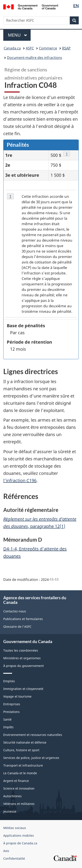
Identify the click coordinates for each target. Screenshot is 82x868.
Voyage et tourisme (17, 696)
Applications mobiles (19, 835)
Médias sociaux (15, 828)
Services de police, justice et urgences (31, 758)
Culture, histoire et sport (21, 750)
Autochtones (12, 796)
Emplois (9, 681)
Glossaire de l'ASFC (17, 627)
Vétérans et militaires (19, 804)
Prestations (11, 712)
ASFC (30, 48)
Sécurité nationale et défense (25, 742)
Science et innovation (19, 788)
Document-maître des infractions (35, 58)
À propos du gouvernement (24, 666)
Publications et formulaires (23, 619)
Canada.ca (12, 48)
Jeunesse (10, 811)
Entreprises (12, 704)
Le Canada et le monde (20, 773)
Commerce (48, 48)
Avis (6, 851)
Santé (7, 719)
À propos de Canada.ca (20, 843)
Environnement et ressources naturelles (33, 735)
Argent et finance (16, 781)
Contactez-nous (15, 611)
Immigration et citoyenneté (23, 689)
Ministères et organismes (22, 658)
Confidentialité (14, 858)
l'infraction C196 (20, 480)
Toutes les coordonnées (21, 650)
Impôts (8, 727)
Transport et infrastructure (23, 765)
